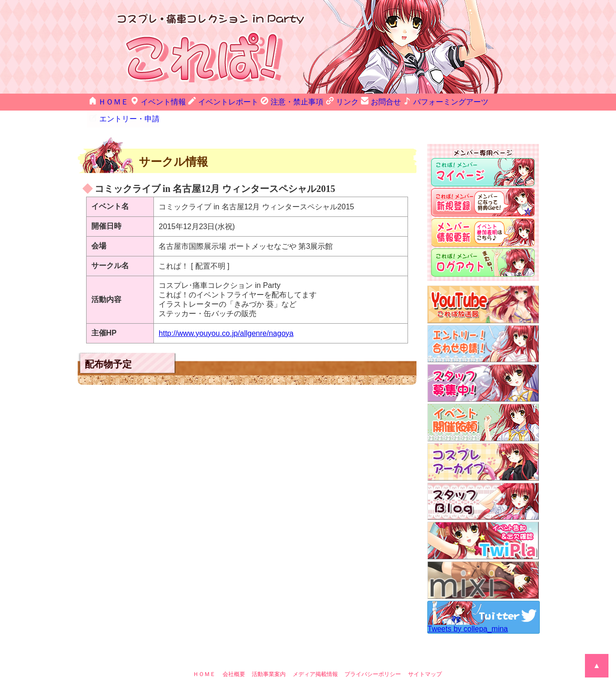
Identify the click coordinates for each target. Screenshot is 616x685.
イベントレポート (212, 101)
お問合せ (360, 101)
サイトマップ (425, 657)
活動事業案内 (269, 657)
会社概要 (234, 657)
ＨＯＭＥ (106, 101)
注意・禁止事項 (274, 101)
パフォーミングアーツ (419, 101)
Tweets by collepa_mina (468, 612)
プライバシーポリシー (373, 657)
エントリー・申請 (489, 101)
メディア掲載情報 (315, 657)
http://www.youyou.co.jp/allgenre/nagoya (226, 316)
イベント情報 (153, 101)
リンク (321, 101)
